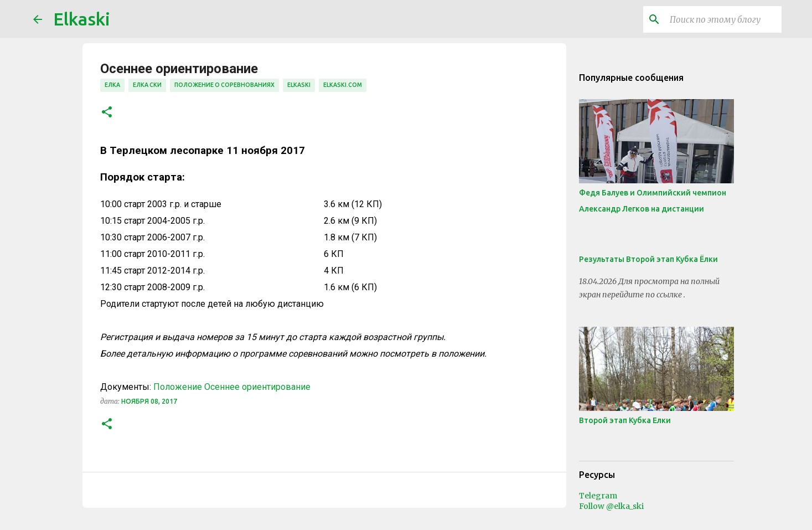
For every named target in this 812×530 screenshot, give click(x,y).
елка (112, 85)
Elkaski (82, 19)
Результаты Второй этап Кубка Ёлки (648, 259)
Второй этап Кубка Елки (625, 420)
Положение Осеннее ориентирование (232, 387)
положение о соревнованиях (224, 85)
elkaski (299, 85)
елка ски (147, 85)
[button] (107, 113)
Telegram (598, 496)
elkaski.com (343, 85)
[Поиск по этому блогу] (723, 19)
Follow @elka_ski (611, 506)
